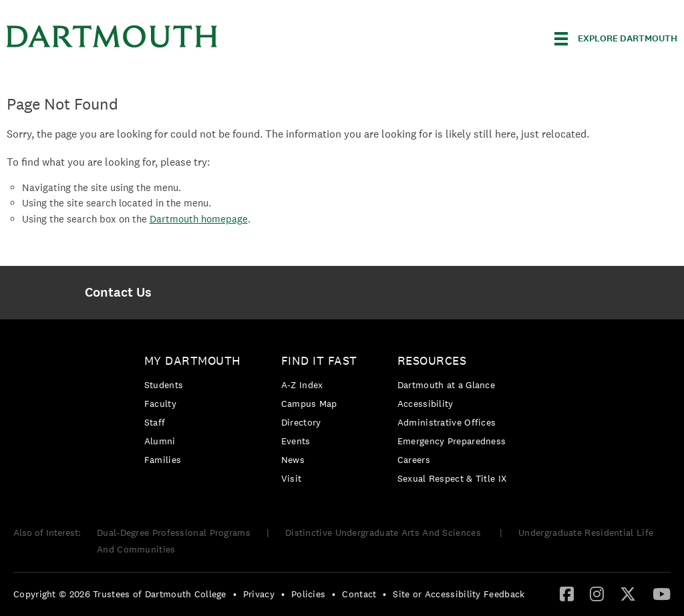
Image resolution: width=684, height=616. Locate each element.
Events (296, 441)
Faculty (160, 404)
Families (163, 460)
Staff (155, 422)
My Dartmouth (193, 360)
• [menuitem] (235, 594)
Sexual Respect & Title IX (452, 478)
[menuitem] (119, 293)
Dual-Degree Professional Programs (174, 532)
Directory (301, 422)
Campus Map (309, 404)
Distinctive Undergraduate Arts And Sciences (384, 532)
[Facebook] (567, 593)
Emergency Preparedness (452, 441)
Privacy (259, 594)
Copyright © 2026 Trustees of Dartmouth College (120, 594)
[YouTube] (662, 593)
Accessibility (425, 404)
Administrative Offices (447, 422)
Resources (432, 360)
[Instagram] (597, 593)
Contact (359, 594)
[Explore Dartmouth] (616, 39)
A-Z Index (302, 385)
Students (164, 385)
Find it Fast (319, 360)
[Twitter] (628, 593)
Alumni (160, 441)
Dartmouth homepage (199, 219)
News (293, 460)
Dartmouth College (112, 36)
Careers (414, 460)
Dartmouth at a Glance (446, 385)
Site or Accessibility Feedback (459, 594)
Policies (308, 594)
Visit (292, 478)
